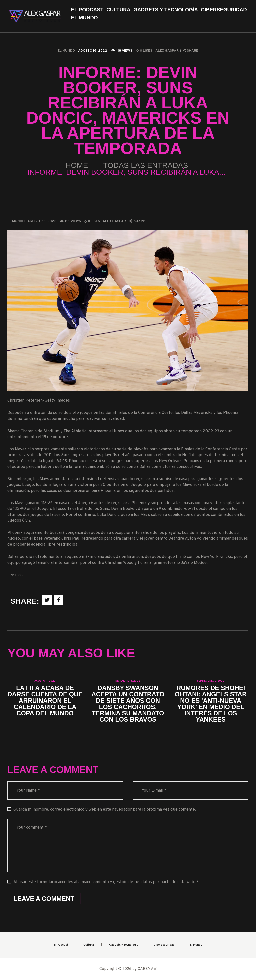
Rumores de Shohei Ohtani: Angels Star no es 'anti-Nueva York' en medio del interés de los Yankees (211, 704)
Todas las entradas (146, 165)
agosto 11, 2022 (45, 681)
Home (77, 165)
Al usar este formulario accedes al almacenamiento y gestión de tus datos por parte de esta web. (106, 882)
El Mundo (66, 51)
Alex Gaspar (167, 51)
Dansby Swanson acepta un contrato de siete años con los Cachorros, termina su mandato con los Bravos (128, 704)
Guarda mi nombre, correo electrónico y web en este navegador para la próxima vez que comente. (105, 810)
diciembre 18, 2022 (128, 681)
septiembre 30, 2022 (211, 681)
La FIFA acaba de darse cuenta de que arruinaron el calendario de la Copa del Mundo (45, 701)
